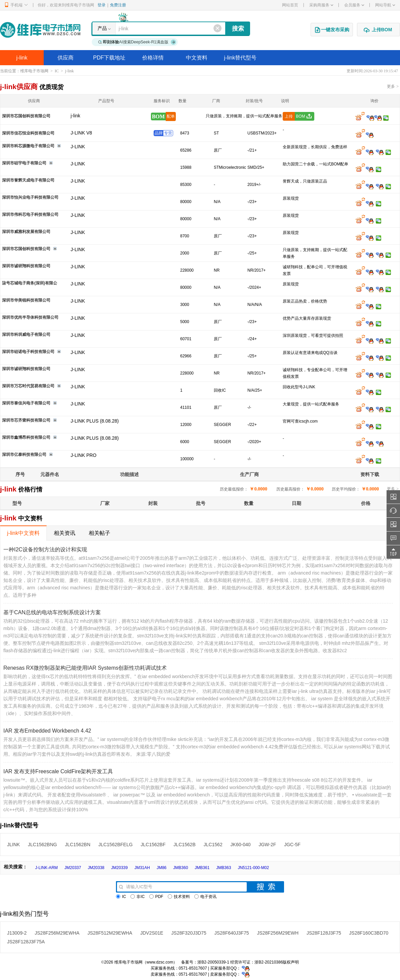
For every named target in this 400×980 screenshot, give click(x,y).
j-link (22, 58)
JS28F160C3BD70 (369, 933)
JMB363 (224, 868)
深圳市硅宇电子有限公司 (24, 163)
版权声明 (291, 962)
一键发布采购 (332, 30)
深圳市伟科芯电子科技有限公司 (30, 214)
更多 (393, 86)
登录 (102, 5)
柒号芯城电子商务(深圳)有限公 (30, 283)
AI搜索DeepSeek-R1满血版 (137, 42)
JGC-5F (292, 845)
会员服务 (354, 5)
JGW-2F (267, 845)
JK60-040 (241, 845)
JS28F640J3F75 (232, 933)
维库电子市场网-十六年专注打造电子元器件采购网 (40, 30)
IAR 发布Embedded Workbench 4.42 (47, 731)
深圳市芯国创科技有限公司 (26, 116)
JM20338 (96, 868)
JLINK (13, 845)
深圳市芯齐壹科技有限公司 (26, 420)
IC (57, 71)
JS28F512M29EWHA (110, 933)
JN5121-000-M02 (253, 868)
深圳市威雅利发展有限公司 (26, 232)
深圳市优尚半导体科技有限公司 (30, 317)
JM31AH (142, 868)
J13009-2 (17, 933)
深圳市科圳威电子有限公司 (26, 335)
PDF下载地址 (109, 58)
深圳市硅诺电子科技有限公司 (28, 352)
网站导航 (385, 5)
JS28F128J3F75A (26, 942)
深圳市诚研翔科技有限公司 (26, 266)
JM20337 (73, 868)
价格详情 (153, 58)
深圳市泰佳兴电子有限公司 (26, 403)
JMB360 (181, 868)
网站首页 (290, 5)
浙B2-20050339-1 (213, 962)
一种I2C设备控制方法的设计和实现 (45, 550)
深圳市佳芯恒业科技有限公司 (28, 133)
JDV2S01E (152, 933)
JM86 (162, 868)
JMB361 (202, 868)
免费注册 (118, 5)
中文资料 (197, 58)
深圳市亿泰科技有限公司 (24, 455)
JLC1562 (213, 845)
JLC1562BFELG (116, 845)
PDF (156, 897)
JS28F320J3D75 (189, 933)
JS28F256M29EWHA (57, 933)
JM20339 (119, 868)
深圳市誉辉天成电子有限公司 (28, 180)
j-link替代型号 (241, 58)
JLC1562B (184, 845)
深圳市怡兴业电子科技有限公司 (30, 197)
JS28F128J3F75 (324, 933)
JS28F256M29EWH (278, 933)
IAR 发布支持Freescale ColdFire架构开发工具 (58, 771)
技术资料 (179, 897)
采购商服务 (321, 5)
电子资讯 (205, 897)
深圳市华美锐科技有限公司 (26, 300)
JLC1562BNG (42, 845)
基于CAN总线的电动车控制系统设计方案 (52, 612)
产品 (102, 28)
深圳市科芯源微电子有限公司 (28, 146)
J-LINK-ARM (46, 868)
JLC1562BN (78, 845)
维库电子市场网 (34, 71)
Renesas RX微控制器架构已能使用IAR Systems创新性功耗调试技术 (85, 668)
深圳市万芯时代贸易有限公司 (28, 386)
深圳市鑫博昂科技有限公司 (26, 437)
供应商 (66, 58)
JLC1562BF (153, 845)
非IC (137, 897)
